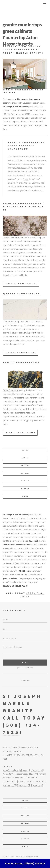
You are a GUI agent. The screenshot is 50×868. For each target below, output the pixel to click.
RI (29, 770)
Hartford (22, 781)
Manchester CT (24, 785)
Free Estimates (34, 183)
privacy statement (25, 667)
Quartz (34, 175)
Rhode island (37, 770)
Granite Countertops (22, 203)
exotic (25, 458)
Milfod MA (7, 778)
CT (16, 781)
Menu (45, 4)
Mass (31, 774)
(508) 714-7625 (21, 563)
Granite (20, 175)
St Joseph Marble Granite (15, 515)
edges (25, 450)
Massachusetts (22, 774)
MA (36, 774)
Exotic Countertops (21, 362)
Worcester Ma (9, 774)
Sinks (25, 496)
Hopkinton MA (37, 785)
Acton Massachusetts (12, 770)
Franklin (41, 774)
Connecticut (8, 781)
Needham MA (31, 778)
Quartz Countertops (22, 294)
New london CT (9, 785)
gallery (41, 530)
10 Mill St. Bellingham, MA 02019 (24, 748)
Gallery (25, 465)
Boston (24, 770)
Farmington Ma (18, 778)
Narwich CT (41, 781)
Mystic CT (31, 781)
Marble (27, 175)
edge (26, 179)
